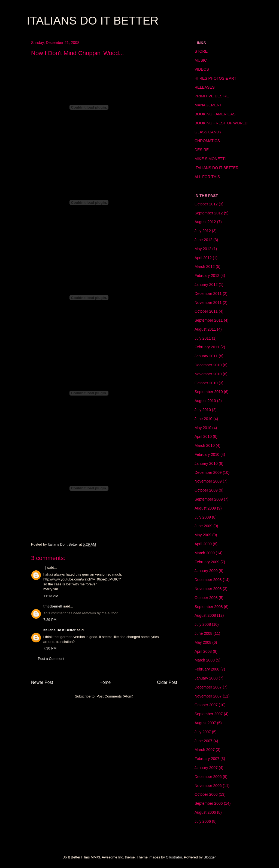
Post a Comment (51, 659)
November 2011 (208, 303)
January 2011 (206, 356)
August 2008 (205, 615)
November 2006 (208, 786)
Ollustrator (174, 857)
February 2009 (207, 562)
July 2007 (203, 732)
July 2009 (203, 517)
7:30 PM (50, 648)
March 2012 (205, 267)
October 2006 (206, 794)
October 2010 (206, 383)
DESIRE (202, 150)
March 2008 (205, 660)
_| (45, 568)
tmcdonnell (53, 606)
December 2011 (208, 294)
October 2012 (206, 204)
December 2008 (208, 580)
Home (105, 682)
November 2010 (208, 374)
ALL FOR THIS (207, 177)
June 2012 (203, 240)
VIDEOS (202, 69)
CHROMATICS (207, 141)
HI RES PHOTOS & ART (216, 78)
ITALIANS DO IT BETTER (93, 21)
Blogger (210, 857)
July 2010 (203, 410)
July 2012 (203, 231)
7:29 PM (50, 620)
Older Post (167, 682)
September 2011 (209, 320)
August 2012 (205, 222)
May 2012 (203, 249)
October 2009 (206, 490)
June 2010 (203, 419)
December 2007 (208, 687)
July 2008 (203, 624)
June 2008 (203, 633)
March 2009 (205, 553)
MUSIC (201, 60)
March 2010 (205, 445)
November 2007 (208, 696)
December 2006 (208, 777)
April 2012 (203, 258)
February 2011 (207, 347)
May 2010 (203, 428)
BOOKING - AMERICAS (215, 114)
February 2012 (207, 276)
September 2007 (209, 714)
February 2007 (207, 759)
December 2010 (208, 365)
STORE (201, 51)
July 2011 (203, 338)
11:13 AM (51, 596)
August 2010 (205, 401)
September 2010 (209, 392)
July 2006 (203, 821)
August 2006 (205, 812)
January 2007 (206, 768)
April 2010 (203, 436)
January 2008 (206, 678)
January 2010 (206, 463)
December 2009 (208, 472)
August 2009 (205, 508)
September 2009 (209, 499)
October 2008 (206, 598)
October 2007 (206, 705)
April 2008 (203, 651)
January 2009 (206, 571)
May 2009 (203, 535)
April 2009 (203, 544)
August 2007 (205, 723)
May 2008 (203, 642)
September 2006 (209, 803)
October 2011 (206, 311)
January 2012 (206, 285)
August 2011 (205, 329)
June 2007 (203, 741)
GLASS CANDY (208, 132)
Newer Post (42, 682)
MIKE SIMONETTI (210, 159)
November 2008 (208, 589)
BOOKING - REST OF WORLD (221, 123)
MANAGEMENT (208, 105)
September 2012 (209, 213)
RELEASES (205, 87)
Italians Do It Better (59, 630)
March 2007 (205, 750)
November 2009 (208, 481)
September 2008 (209, 607)
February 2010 (207, 454)
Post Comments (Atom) (115, 696)
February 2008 (207, 669)
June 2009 (203, 526)
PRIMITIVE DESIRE (212, 96)
